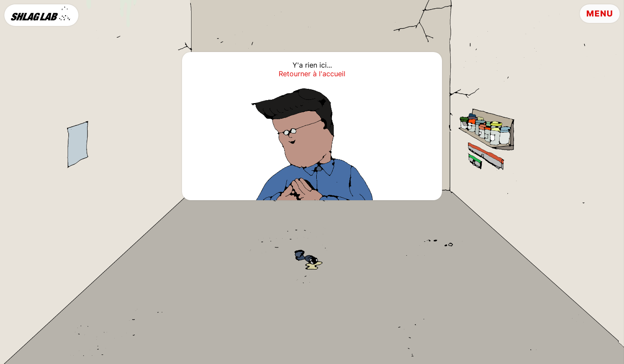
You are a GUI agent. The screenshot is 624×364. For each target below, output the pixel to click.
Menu (600, 14)
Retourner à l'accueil (312, 74)
